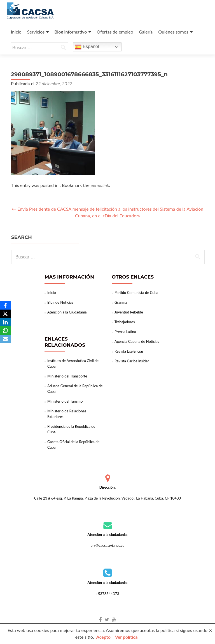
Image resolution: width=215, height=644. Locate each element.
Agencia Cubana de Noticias (137, 341)
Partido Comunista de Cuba (136, 293)
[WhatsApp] (5, 331)
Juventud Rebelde (129, 312)
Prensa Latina (125, 332)
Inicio (16, 32)
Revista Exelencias (129, 351)
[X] (5, 314)
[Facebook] (5, 305)
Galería (146, 32)
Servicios (36, 32)
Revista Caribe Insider (132, 361)
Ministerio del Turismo (65, 401)
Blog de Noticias (60, 302)
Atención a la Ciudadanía (67, 312)
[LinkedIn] (5, 322)
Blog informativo (71, 32)
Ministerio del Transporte (67, 376)
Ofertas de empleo (115, 32)
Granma (121, 302)
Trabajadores (125, 322)
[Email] (5, 339)
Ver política (126, 637)
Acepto (103, 637)
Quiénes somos (173, 32)
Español (87, 47)
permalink (100, 185)
